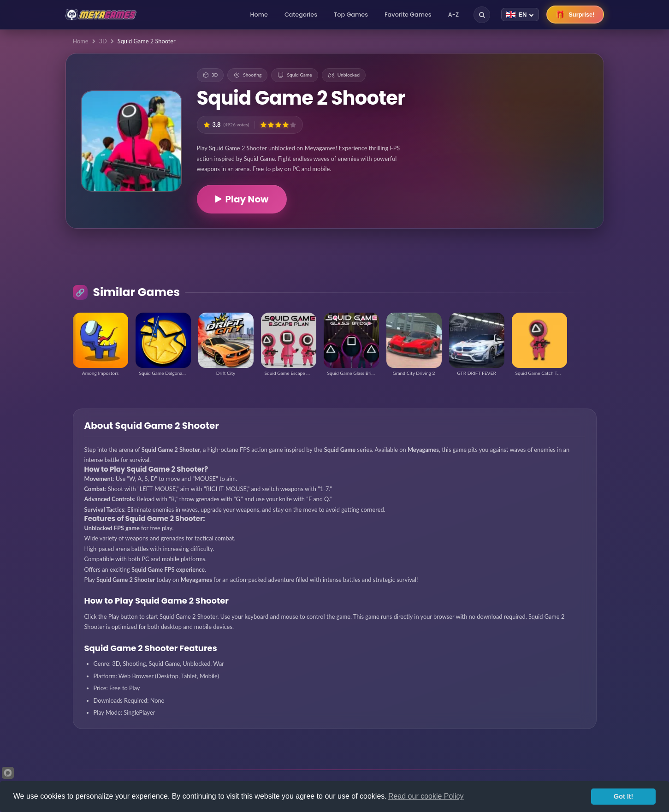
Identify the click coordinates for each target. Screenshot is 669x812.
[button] (263, 125)
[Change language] (520, 15)
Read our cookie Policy (426, 796)
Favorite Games (408, 15)
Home (259, 15)
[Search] (482, 15)
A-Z (454, 15)
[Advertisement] (537, 120)
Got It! (623, 796)
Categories (301, 15)
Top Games (351, 15)
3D (103, 41)
